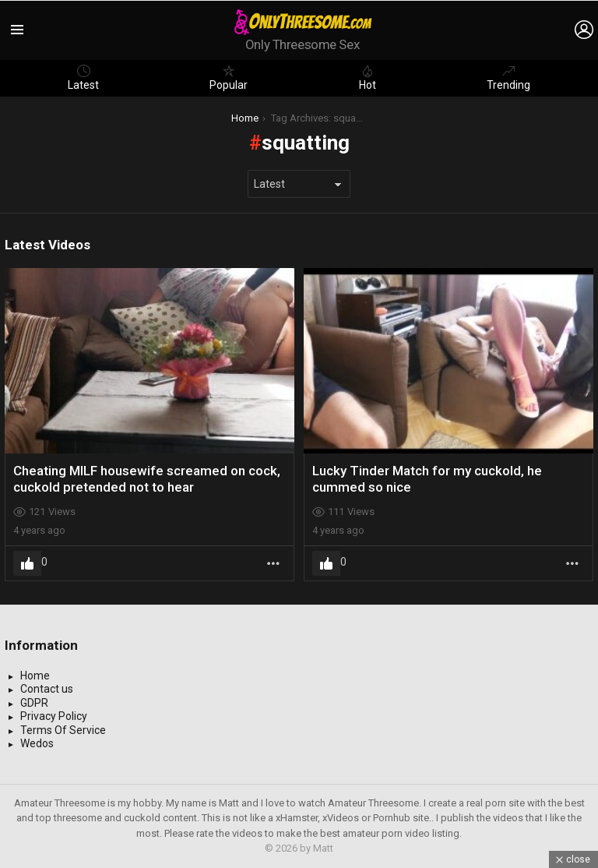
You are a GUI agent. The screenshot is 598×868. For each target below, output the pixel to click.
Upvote (27, 563)
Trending (508, 78)
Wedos (37, 743)
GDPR (34, 703)
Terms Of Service (63, 730)
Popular (229, 78)
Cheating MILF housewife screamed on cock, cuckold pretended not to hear (147, 478)
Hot (368, 78)
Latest (83, 78)
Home (35, 676)
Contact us (47, 689)
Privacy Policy (54, 716)
